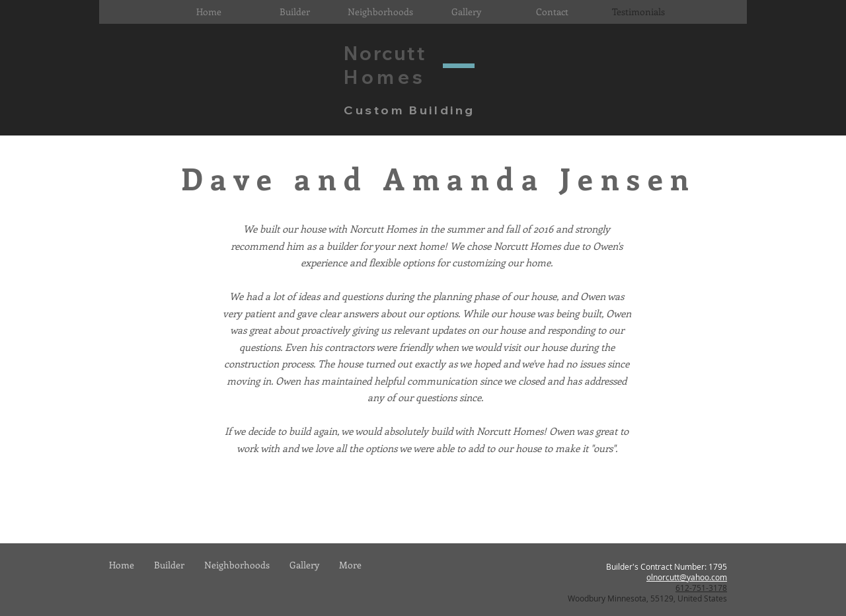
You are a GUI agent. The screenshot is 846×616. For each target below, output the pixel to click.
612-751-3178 (701, 588)
